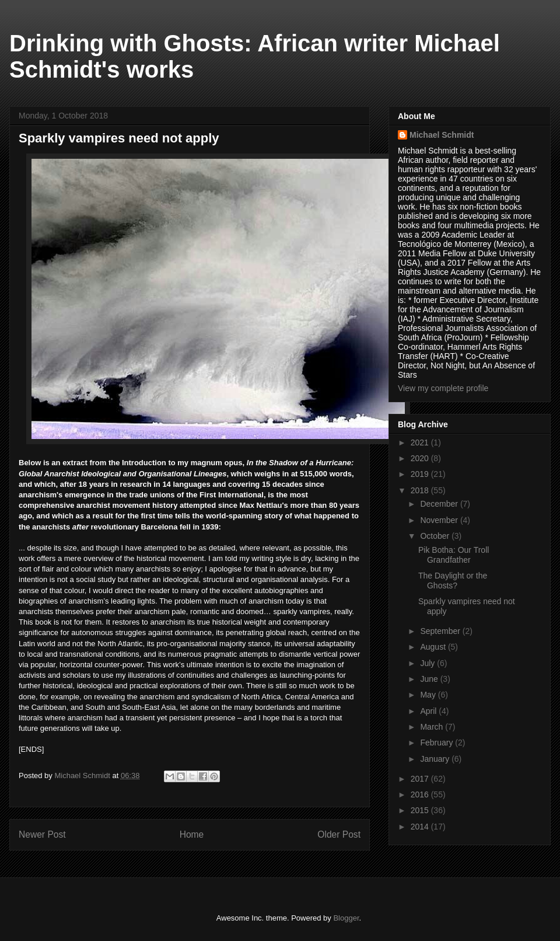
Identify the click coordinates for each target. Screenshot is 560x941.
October (436, 536)
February (437, 743)
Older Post (339, 834)
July (428, 663)
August (434, 647)
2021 (421, 442)
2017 (421, 779)
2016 (421, 794)
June (430, 679)
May (429, 695)
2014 (421, 827)
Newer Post (42, 834)
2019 (421, 474)
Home (192, 834)
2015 (421, 810)
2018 (421, 490)
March (433, 727)
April (429, 711)
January (436, 759)
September (441, 631)
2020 (421, 458)
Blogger (346, 918)
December (440, 504)
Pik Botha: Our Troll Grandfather (454, 555)
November (440, 520)
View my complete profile (443, 388)
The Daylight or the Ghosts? (453, 581)
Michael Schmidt (442, 135)
